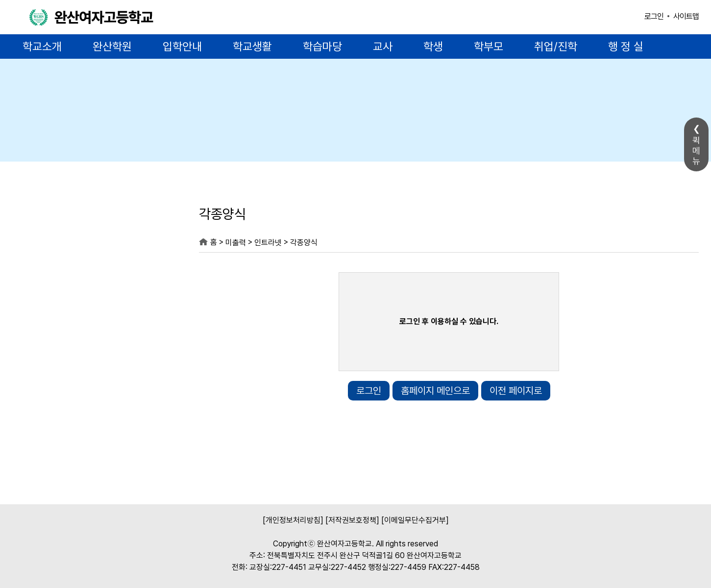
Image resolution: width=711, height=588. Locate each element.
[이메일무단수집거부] (415, 520)
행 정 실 (626, 47)
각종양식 (304, 243)
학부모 (489, 47)
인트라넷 (268, 243)
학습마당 (322, 47)
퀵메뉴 (696, 151)
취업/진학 (556, 47)
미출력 (86, 216)
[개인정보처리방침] (293, 520)
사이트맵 (686, 16)
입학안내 (182, 47)
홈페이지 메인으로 (435, 391)
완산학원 (112, 47)
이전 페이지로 (516, 391)
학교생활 (252, 47)
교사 (383, 47)
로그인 (654, 16)
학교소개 (42, 47)
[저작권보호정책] (352, 520)
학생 (433, 47)
